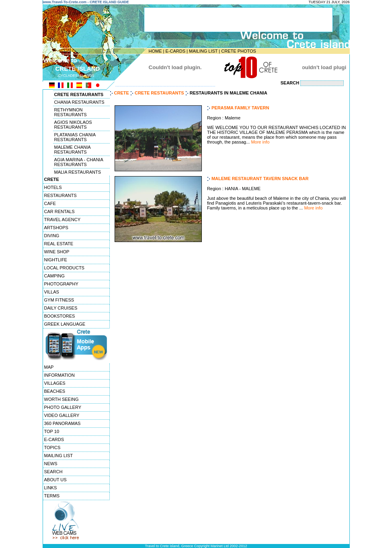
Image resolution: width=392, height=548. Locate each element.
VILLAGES (55, 383)
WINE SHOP (57, 252)
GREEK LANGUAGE (65, 324)
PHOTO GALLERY (63, 407)
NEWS (51, 464)
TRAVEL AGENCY (62, 220)
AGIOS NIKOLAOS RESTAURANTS (73, 125)
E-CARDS (175, 51)
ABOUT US (55, 480)
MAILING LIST (203, 51)
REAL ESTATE (59, 244)
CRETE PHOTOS (239, 51)
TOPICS (52, 447)
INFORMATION (60, 375)
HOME (155, 51)
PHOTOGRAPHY (61, 284)
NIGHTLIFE (56, 260)
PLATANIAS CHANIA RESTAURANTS (75, 137)
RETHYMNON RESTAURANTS (71, 112)
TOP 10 (52, 431)
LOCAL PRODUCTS (64, 268)
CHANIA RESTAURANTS (79, 102)
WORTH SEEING (62, 399)
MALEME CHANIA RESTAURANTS (73, 150)
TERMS (52, 496)
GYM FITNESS (59, 300)
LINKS (51, 488)
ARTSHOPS (56, 228)
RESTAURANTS (61, 195)
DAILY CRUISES (61, 308)
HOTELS (53, 187)
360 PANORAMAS (63, 423)
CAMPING (54, 276)
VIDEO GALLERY (62, 415)
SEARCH (53, 472)
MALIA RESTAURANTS (78, 172)
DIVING (52, 236)
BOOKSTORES (60, 316)
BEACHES (55, 391)
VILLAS (52, 292)
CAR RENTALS (60, 211)
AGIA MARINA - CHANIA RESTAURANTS (79, 162)
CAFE (50, 203)
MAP (49, 367)
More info (260, 142)
